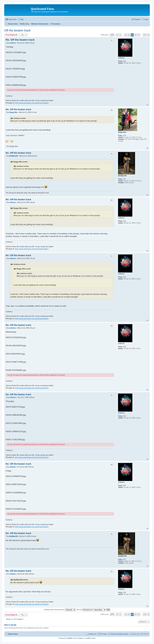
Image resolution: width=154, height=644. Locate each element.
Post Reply (10, 35)
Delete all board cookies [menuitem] (119, 634)
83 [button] (126, 35)
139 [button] (145, 35)
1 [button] (120, 35)
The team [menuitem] (103, 634)
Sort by (85, 610)
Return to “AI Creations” (15, 619)
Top (147, 105)
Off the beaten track (17, 30)
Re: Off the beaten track (20, 40)
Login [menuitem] (146, 19)
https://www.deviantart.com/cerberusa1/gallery (32, 103)
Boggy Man (122, 132)
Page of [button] (112, 35)
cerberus (121, 58)
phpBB (69, 638)
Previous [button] (117, 35)
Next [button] (148, 35)
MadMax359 (122, 176)
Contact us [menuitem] (92, 634)
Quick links (12, 19)
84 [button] (129, 35)
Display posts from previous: (60, 610)
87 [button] (139, 35)
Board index (13, 634)
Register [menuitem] (137, 19)
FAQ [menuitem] (22, 19)
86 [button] (136, 35)
